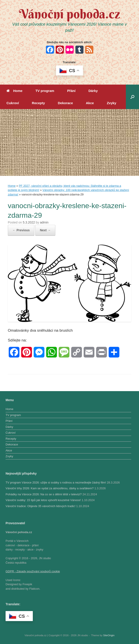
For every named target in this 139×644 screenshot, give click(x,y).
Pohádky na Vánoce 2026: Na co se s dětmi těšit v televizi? (44, 494)
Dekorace (65, 103)
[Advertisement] (69, 142)
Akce (90, 103)
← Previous (21, 230)
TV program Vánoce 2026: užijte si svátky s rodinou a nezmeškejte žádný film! (56, 482)
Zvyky (112, 103)
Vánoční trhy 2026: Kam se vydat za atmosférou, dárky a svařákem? (50, 488)
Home (15, 91)
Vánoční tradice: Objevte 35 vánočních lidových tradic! (40, 506)
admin (44, 222)
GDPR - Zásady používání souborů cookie (33, 571)
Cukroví (13, 103)
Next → (45, 230)
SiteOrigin (109, 635)
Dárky (93, 91)
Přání (71, 91)
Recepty (38, 103)
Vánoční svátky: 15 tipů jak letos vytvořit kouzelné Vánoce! (43, 500)
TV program (45, 91)
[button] (132, 97)
